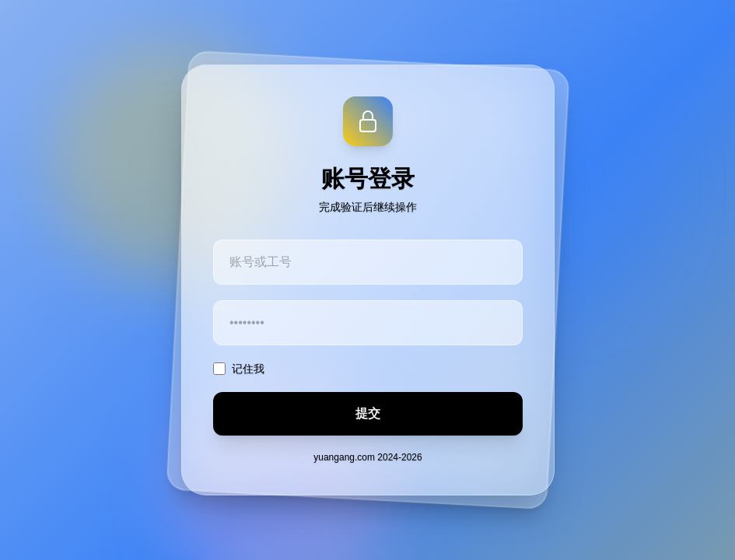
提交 (368, 413)
